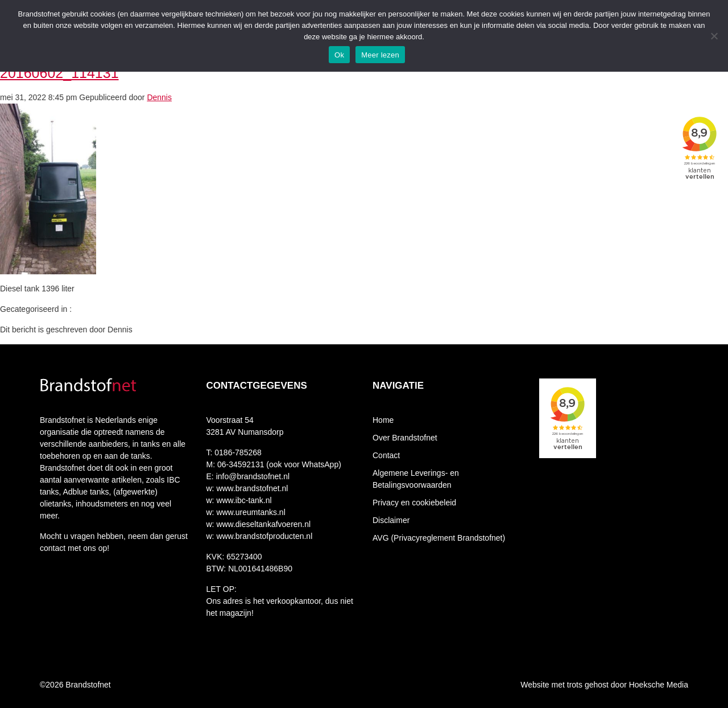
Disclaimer (391, 520)
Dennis (159, 97)
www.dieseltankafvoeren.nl (263, 524)
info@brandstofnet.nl (253, 476)
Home (383, 420)
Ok (339, 55)
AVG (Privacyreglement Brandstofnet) (439, 538)
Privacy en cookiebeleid (414, 503)
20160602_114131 (59, 73)
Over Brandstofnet (405, 438)
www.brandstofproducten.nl (264, 536)
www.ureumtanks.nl (250, 512)
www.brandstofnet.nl (251, 488)
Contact (386, 455)
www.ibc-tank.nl (243, 500)
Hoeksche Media (659, 685)
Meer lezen (380, 55)
